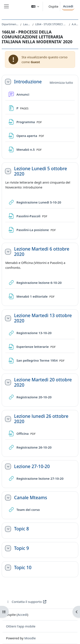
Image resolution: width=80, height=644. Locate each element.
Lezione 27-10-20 (32, 466)
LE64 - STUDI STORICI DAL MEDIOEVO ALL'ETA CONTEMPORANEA (51, 24)
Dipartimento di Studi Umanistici (10, 24)
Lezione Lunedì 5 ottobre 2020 (41, 171)
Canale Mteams (31, 498)
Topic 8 (21, 529)
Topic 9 (21, 548)
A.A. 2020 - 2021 (75, 24)
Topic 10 (23, 568)
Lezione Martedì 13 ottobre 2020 (43, 318)
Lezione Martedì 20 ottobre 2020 (43, 382)
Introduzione (28, 82)
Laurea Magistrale (27, 24)
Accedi (68, 6)
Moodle (30, 638)
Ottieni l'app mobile (21, 626)
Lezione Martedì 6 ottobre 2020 (42, 252)
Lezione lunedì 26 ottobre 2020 (41, 419)
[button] (35, 6)
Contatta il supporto (26, 602)
